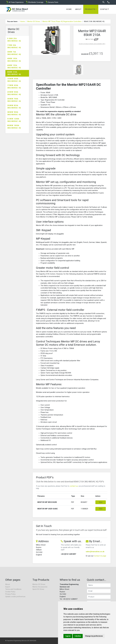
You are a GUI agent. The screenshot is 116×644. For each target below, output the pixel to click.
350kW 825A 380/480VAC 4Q (14, 107)
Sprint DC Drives (38, 589)
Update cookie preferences (15, 597)
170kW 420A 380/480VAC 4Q (14, 87)
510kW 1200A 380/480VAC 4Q (14, 120)
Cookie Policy (10, 592)
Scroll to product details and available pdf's (92, 44)
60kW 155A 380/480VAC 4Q (14, 67)
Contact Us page (100, 556)
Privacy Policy (10, 594)
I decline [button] (78, 636)
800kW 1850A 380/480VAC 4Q (14, 127)
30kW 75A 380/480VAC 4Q (14, 53)
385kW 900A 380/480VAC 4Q (14, 113)
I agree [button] (68, 636)
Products (90, 9)
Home (69, 9)
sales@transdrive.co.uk (95, 552)
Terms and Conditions (13, 589)
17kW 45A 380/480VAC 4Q (14, 47)
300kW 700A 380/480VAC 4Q (14, 100)
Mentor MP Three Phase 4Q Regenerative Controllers (62, 22)
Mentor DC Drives (34, 22)
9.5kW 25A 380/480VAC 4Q (14, 40)
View (101, 502)
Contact (105, 9)
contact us (74, 486)
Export (8, 587)
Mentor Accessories (40, 587)
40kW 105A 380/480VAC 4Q (14, 60)
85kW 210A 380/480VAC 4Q (14, 73)
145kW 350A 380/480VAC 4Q (14, 80)
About (78, 9)
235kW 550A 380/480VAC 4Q (14, 93)
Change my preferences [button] (94, 636)
